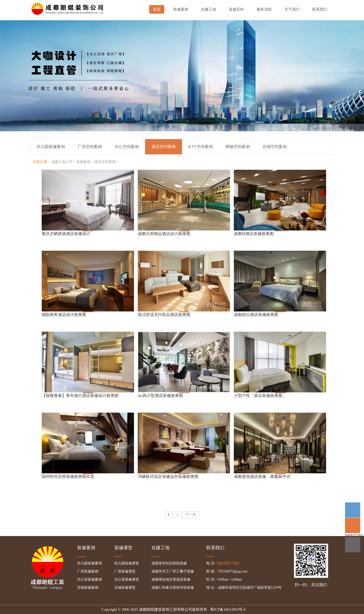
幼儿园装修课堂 (127, 563)
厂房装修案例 (88, 571)
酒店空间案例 (105, 162)
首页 (157, 9)
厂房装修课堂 (125, 571)
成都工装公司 (62, 162)
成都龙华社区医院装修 (169, 563)
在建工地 (209, 9)
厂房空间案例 (90, 147)
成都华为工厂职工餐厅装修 (173, 571)
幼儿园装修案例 (51, 147)
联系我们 (320, 9)
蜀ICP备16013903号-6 (228, 609)
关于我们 (292, 9)
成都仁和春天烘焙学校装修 (173, 588)
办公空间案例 (127, 147)
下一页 (191, 515)
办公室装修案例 (89, 579)
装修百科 (236, 9)
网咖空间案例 (238, 147)
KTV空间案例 (201, 147)
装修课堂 (123, 548)
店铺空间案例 (275, 147)
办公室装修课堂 (127, 579)
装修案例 (181, 9)
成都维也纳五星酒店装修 (171, 579)
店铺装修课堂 (125, 588)
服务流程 (264, 9)
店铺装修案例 (88, 588)
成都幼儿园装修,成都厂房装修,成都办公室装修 (68, 8)
